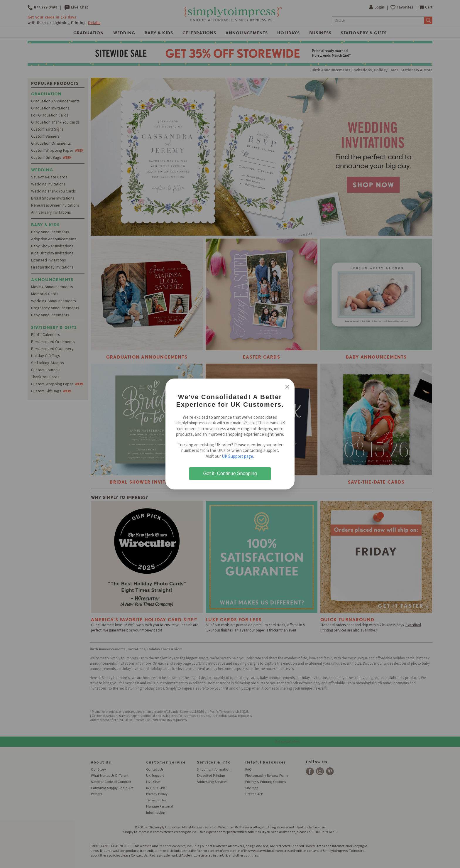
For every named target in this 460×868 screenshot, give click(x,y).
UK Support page (237, 456)
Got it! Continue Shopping (230, 473)
